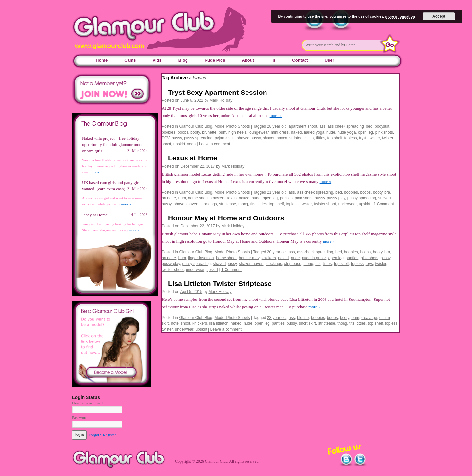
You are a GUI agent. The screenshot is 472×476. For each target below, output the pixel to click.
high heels (237, 132)
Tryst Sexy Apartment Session (218, 92)
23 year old (277, 318)
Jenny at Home (95, 215)
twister (374, 138)
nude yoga (346, 132)
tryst (363, 138)
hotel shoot (181, 323)
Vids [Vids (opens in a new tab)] (157, 60)
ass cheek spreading (346, 126)
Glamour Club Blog (196, 126)
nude (331, 132)
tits (311, 138)
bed (369, 126)
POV (166, 138)
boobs (183, 132)
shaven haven (275, 138)
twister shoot (325, 204)
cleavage (369, 318)
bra (387, 192)
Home (102, 60)
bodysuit (382, 126)
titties (321, 138)
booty (195, 132)
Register (109, 435)
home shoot (198, 198)
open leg (365, 132)
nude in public (314, 258)
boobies (168, 132)
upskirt (179, 144)
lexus (232, 198)
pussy (177, 138)
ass (322, 126)
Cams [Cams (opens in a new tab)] (130, 60)
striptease (298, 138)
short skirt (307, 323)
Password (80, 418)
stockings (209, 204)
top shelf (334, 138)
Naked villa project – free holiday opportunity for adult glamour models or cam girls (114, 145)
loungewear (258, 132)
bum (222, 132)
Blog (183, 60)
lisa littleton (219, 323)
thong (243, 204)
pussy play (336, 198)
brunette (209, 132)
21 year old (277, 192)
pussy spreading (198, 138)
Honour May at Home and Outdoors (226, 218)
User (330, 60)
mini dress (280, 132)
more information (400, 16)
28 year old (277, 126)
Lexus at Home (193, 158)
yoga (191, 144)
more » (276, 116)
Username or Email (87, 403)
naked (296, 132)
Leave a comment (215, 144)
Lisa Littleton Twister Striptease (220, 284)
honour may (249, 258)
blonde (303, 318)
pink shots (384, 132)
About (248, 60)
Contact (300, 60)
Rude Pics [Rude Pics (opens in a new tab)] (215, 60)
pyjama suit (225, 138)
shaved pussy (249, 138)
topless (351, 138)
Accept (439, 16)
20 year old (277, 252)
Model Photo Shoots (232, 126)
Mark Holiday (221, 100)
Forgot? (95, 435)
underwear (347, 204)
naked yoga (314, 132)
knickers (218, 198)
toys (369, 264)
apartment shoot (303, 126)
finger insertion (201, 258)
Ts (273, 60)
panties (286, 198)
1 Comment (384, 204)
